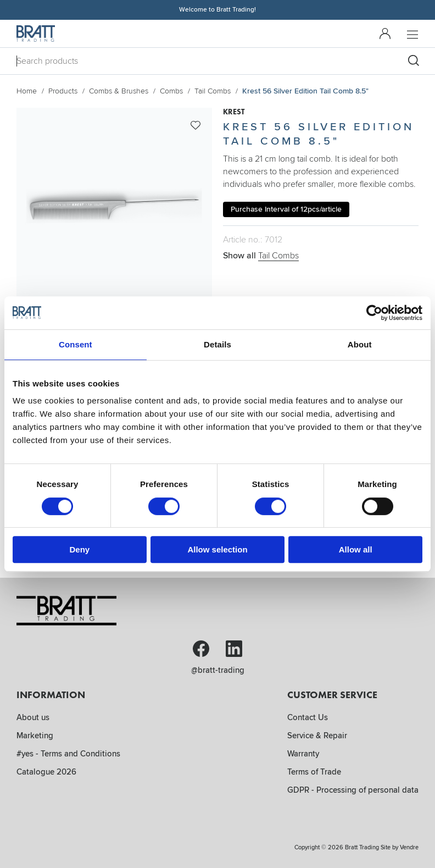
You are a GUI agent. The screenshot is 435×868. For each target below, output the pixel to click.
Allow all (356, 549)
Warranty (303, 754)
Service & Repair (317, 736)
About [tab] (360, 344)
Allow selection (217, 549)
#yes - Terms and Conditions (68, 754)
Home (27, 91)
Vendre (409, 847)
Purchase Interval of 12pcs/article (286, 209)
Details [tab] (217, 344)
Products (63, 91)
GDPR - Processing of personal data (353, 790)
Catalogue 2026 (46, 772)
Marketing (35, 736)
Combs (171, 91)
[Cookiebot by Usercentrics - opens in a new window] (374, 313)
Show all (261, 256)
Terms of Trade (314, 772)
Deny (79, 549)
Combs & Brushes (119, 91)
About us (33, 717)
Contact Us (308, 717)
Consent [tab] (76, 344)
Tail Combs (213, 91)
